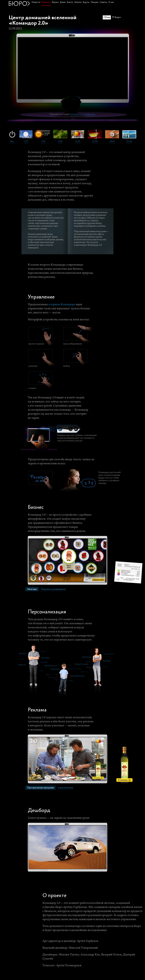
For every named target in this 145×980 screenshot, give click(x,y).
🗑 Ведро (116, 17)
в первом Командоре (62, 305)
